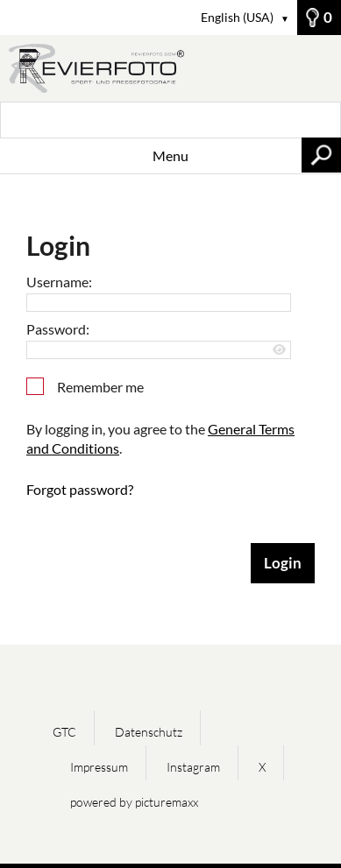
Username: (59, 282)
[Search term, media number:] (170, 120)
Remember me (100, 387)
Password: (58, 329)
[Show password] (280, 350)
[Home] (170, 68)
